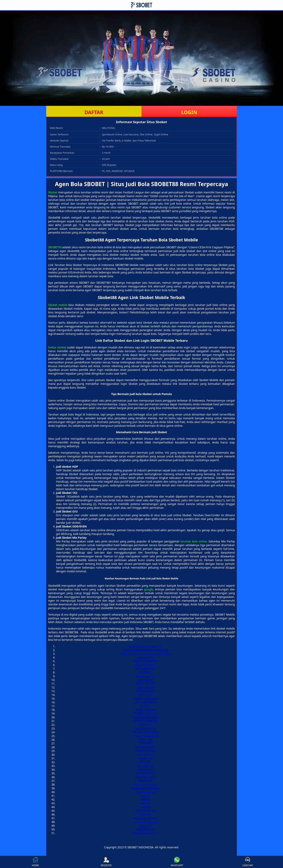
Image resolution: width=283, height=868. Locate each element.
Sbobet (53, 192)
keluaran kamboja (145, 784)
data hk (145, 796)
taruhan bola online (194, 541)
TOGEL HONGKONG (145, 736)
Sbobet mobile (58, 305)
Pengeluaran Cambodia (145, 788)
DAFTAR (94, 112)
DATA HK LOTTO (145, 728)
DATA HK (145, 725)
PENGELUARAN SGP (145, 717)
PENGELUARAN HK (145, 713)
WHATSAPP (177, 862)
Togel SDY (146, 826)
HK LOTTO (146, 758)
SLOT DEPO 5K (145, 773)
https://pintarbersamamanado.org (146, 650)
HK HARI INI (145, 680)
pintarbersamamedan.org (145, 646)
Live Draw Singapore (146, 822)
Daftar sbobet (57, 347)
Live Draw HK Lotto (146, 818)
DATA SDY (146, 762)
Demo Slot (145, 781)
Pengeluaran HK (145, 676)
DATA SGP (145, 672)
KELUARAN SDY (145, 665)
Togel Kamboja (145, 792)
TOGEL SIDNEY (145, 684)
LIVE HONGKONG (145, 702)
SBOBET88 (55, 247)
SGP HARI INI (146, 687)
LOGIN (189, 112)
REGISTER (106, 862)
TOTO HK (145, 706)
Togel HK (145, 814)
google (149, 589)
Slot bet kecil (146, 770)
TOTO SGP (145, 743)
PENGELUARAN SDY (146, 732)
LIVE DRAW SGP (145, 747)
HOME (35, 862)
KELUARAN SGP (146, 669)
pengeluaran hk (145, 811)
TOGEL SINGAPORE (145, 661)
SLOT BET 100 (145, 755)
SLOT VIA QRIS (146, 751)
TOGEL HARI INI (145, 710)
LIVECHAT (248, 862)
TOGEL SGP (145, 740)
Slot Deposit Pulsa (145, 833)
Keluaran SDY (145, 829)
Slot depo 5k (145, 766)
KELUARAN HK (145, 657)
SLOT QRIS (146, 695)
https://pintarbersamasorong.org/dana (146, 654)
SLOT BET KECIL (145, 777)
